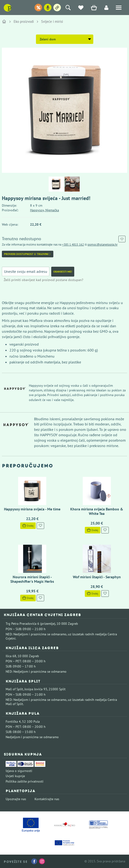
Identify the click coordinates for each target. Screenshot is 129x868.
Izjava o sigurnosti (19, 771)
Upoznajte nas (16, 799)
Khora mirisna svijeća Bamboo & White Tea (97, 511)
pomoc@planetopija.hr (103, 245)
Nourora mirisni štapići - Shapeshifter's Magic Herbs (32, 579)
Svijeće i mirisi (52, 21)
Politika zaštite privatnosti (25, 781)
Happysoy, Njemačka (45, 210)
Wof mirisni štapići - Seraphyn (97, 577)
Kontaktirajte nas (47, 799)
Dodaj (28, 526)
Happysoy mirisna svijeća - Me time (32, 509)
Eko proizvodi (24, 21)
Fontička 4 (13, 721)
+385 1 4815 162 (73, 245)
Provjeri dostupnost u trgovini (28, 254)
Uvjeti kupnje (15, 776)
